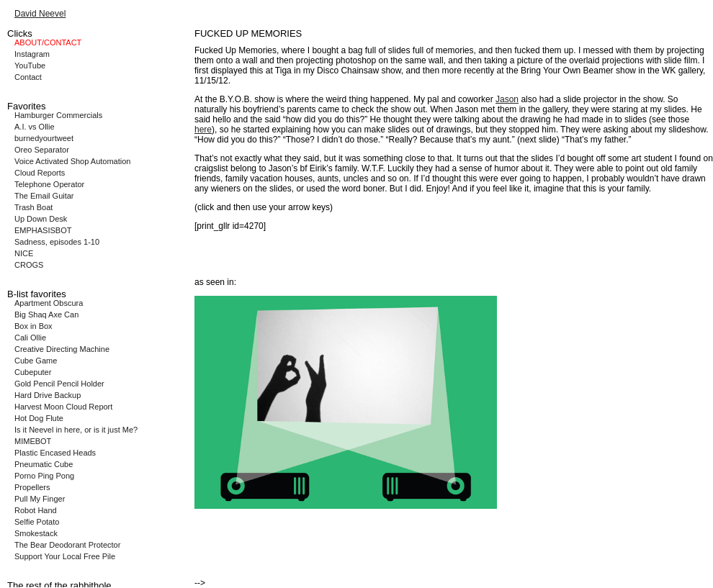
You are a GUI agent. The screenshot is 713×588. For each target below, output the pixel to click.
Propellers (32, 487)
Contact (28, 77)
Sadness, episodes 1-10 (57, 242)
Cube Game (36, 361)
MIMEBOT (33, 441)
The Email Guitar (44, 196)
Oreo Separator (42, 150)
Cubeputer (33, 372)
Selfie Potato (37, 522)
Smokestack (36, 533)
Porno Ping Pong (44, 476)
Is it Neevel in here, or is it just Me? (76, 430)
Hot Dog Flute (39, 418)
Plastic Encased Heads (55, 453)
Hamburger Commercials (58, 115)
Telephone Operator (49, 184)
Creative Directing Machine (62, 349)
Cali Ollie (30, 338)
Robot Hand (36, 510)
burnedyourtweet (44, 138)
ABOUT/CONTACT (48, 42)
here (203, 130)
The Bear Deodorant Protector (67, 545)
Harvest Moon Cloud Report (63, 407)
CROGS (29, 265)
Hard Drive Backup (48, 395)
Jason (507, 99)
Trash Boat (33, 207)
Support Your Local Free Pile (65, 556)
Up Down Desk (41, 219)
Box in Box (33, 326)
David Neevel (40, 14)
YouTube (30, 65)
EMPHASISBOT (43, 230)
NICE (24, 253)
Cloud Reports (40, 173)
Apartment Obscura (49, 303)
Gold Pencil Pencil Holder (59, 384)
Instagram (32, 54)
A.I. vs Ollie (35, 127)
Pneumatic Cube (44, 464)
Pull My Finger (40, 499)
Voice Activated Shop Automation (72, 161)
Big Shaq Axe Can (46, 315)
